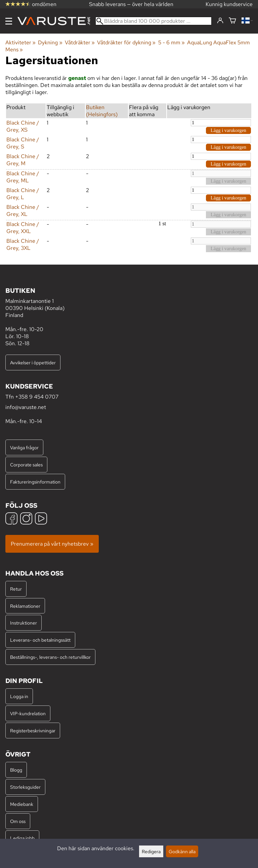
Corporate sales (26, 465)
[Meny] (9, 21)
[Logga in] (220, 21)
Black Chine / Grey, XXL (23, 228)
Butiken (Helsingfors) (102, 111)
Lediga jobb (22, 838)
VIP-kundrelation (28, 713)
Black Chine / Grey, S (23, 143)
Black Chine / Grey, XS (23, 126)
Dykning (50, 42)
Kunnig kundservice (229, 4)
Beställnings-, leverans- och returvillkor (50, 657)
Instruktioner (24, 623)
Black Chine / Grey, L (23, 194)
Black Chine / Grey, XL (23, 211)
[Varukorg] (232, 21)
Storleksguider (25, 787)
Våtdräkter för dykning (126, 42)
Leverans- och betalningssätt (40, 640)
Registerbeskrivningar (33, 730)
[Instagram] (26, 519)
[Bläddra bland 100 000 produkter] (154, 21)
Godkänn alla (182, 851)
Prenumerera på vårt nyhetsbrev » (52, 544)
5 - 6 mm (171, 42)
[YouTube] (41, 519)
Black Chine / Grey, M (23, 160)
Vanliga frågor (24, 447)
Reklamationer (25, 606)
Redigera (151, 851)
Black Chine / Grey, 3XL (23, 244)
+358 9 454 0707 (37, 397)
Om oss (18, 821)
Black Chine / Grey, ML (23, 177)
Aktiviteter (20, 42)
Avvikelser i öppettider (33, 362)
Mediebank (22, 804)
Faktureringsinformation (35, 482)
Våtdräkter (80, 42)
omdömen (31, 4)
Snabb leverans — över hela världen (131, 4)
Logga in (19, 696)
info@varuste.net (26, 407)
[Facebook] (11, 519)
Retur (16, 589)
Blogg (16, 770)
